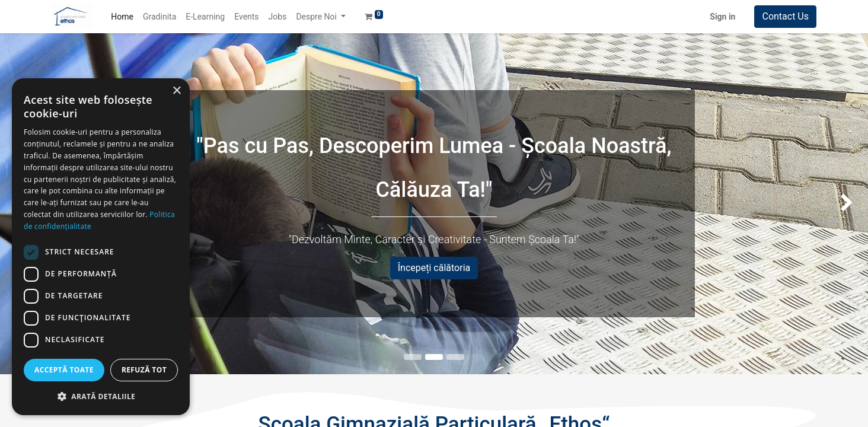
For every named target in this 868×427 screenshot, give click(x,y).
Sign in (722, 17)
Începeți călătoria (434, 268)
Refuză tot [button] (144, 370)
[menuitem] (122, 17)
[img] (833, 204)
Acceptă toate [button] (64, 370)
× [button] (176, 91)
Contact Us (785, 16)
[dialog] (101, 247)
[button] (101, 396)
